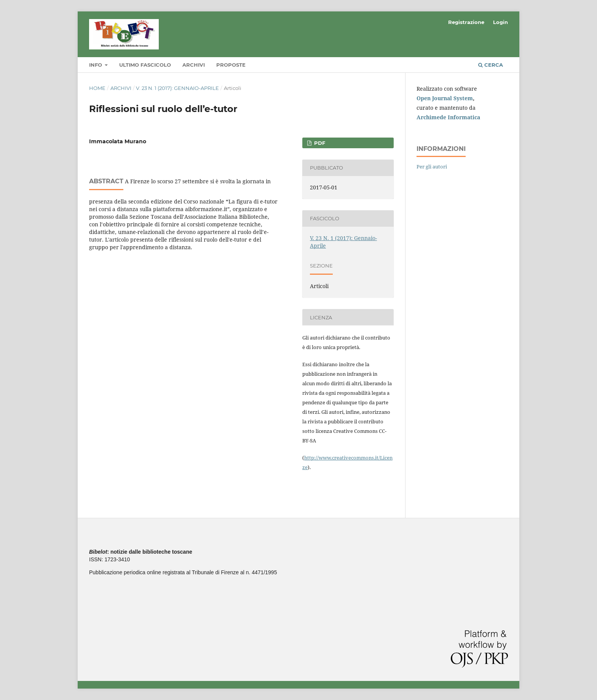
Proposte (231, 65)
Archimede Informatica (448, 117)
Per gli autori (432, 167)
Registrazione (466, 22)
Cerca (491, 65)
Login (500, 22)
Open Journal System (445, 98)
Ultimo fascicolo (145, 65)
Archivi (194, 65)
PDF (319, 143)
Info (96, 65)
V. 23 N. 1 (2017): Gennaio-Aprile (177, 88)
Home (97, 88)
